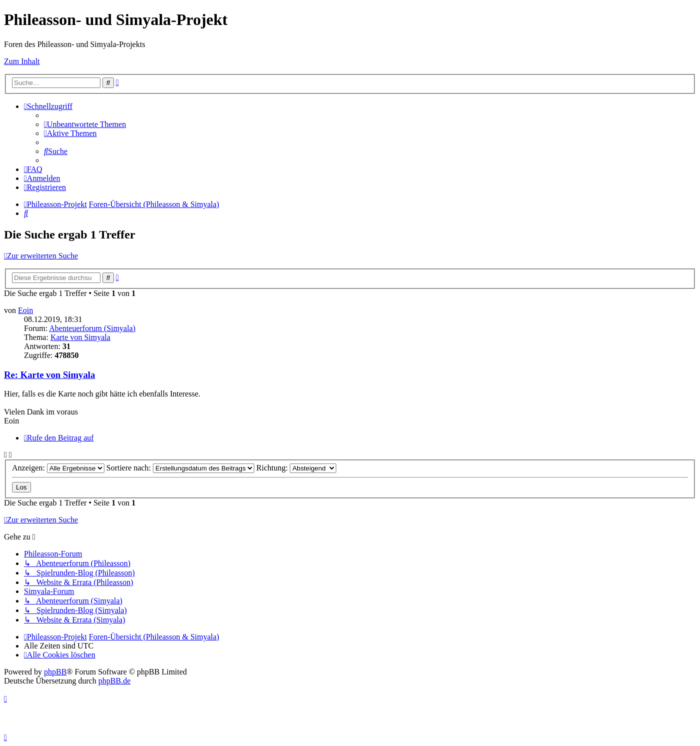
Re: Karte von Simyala (49, 375)
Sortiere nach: (180, 468)
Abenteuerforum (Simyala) (92, 328)
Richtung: (296, 468)
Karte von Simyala (80, 337)
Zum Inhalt (22, 61)
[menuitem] (85, 124)
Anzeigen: (58, 468)
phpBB (55, 672)
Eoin (25, 310)
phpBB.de (114, 681)
